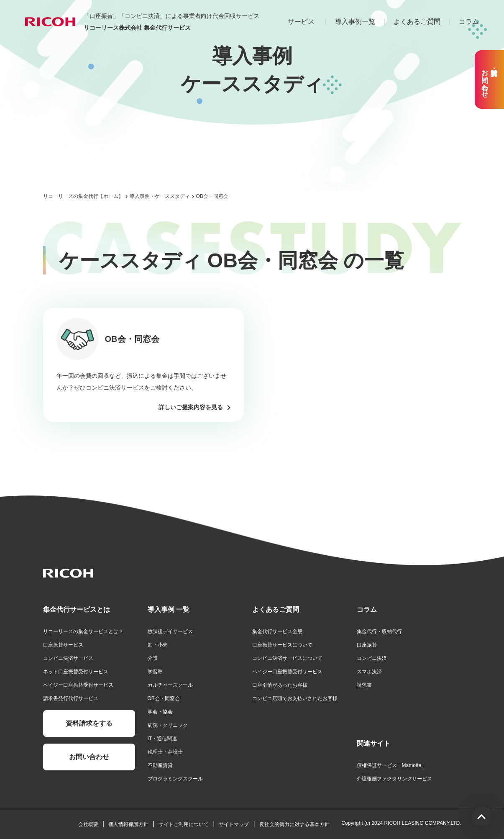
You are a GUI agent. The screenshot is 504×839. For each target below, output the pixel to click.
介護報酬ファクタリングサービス (394, 779)
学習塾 (155, 672)
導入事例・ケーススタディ (160, 196)
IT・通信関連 (162, 739)
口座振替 (367, 645)
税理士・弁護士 (165, 752)
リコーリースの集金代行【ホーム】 (83, 196)
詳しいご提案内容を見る (191, 407)
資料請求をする (89, 723)
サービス (301, 22)
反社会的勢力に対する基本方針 (294, 824)
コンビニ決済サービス (68, 658)
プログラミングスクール (175, 779)
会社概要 (88, 824)
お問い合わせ (89, 757)
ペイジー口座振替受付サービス (78, 685)
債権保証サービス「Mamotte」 (392, 765)
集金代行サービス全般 (277, 631)
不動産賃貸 (160, 765)
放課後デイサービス (170, 631)
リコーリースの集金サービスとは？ (83, 631)
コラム (469, 22)
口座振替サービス (63, 645)
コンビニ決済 (372, 658)
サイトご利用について (184, 824)
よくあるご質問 (417, 22)
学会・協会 (160, 712)
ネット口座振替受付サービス (76, 672)
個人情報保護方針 (128, 824)
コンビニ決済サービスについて (287, 658)
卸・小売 (158, 645)
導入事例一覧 (355, 22)
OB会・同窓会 (164, 698)
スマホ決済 (369, 672)
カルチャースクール (170, 685)
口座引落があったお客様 (280, 685)
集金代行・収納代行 (379, 631)
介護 (153, 658)
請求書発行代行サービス (71, 698)
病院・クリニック (168, 725)
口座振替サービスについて (282, 645)
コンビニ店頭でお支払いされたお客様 (295, 698)
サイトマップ (234, 824)
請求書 (364, 685)
